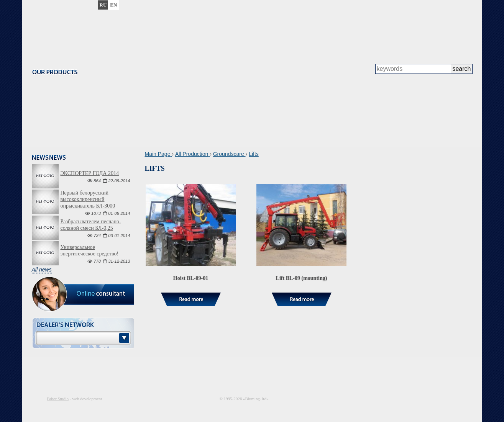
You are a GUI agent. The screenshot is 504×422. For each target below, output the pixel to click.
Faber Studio (58, 399)
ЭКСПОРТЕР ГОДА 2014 (90, 173)
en (113, 5)
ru (103, 5)
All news (42, 270)
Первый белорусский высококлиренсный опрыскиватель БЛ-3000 (88, 199)
